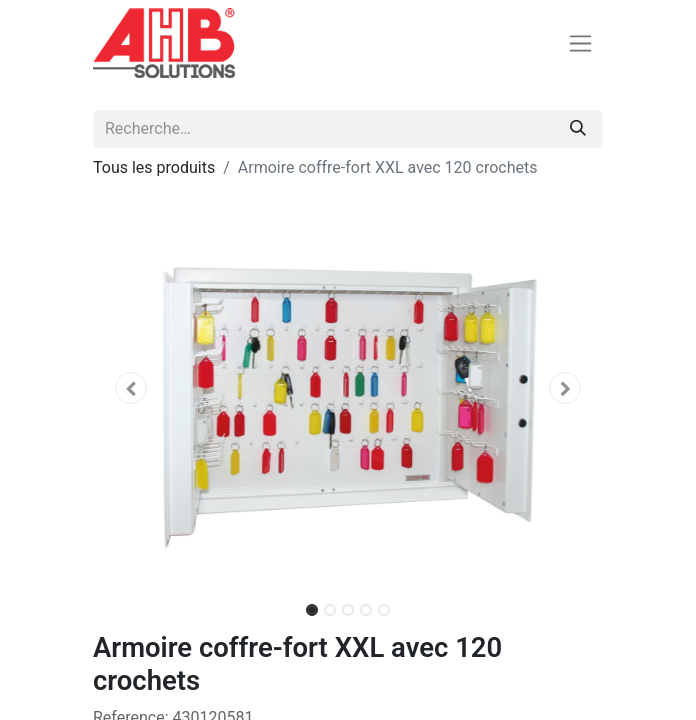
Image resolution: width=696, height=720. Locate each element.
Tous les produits (154, 167)
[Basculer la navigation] (580, 43)
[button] (131, 388)
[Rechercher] (578, 129)
